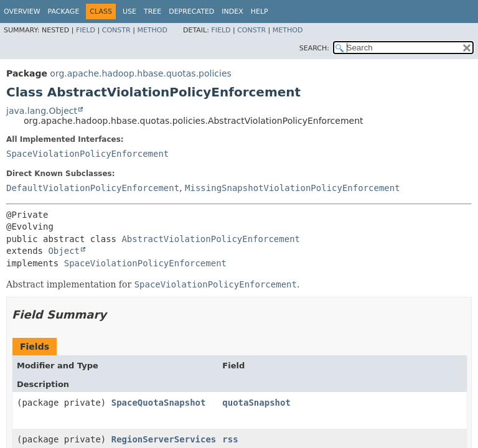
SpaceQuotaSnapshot (159, 403)
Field (86, 30)
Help (260, 12)
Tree (152, 12)
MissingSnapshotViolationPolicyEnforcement (293, 188)
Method (152, 30)
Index (232, 12)
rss (230, 439)
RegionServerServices (164, 439)
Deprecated (191, 12)
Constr (116, 30)
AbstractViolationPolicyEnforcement (211, 239)
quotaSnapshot (256, 403)
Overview (22, 12)
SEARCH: (314, 48)
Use (129, 12)
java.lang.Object (42, 111)
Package (64, 12)
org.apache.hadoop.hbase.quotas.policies (140, 73)
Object (64, 251)
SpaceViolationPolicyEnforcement (87, 154)
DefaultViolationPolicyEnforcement (93, 188)
